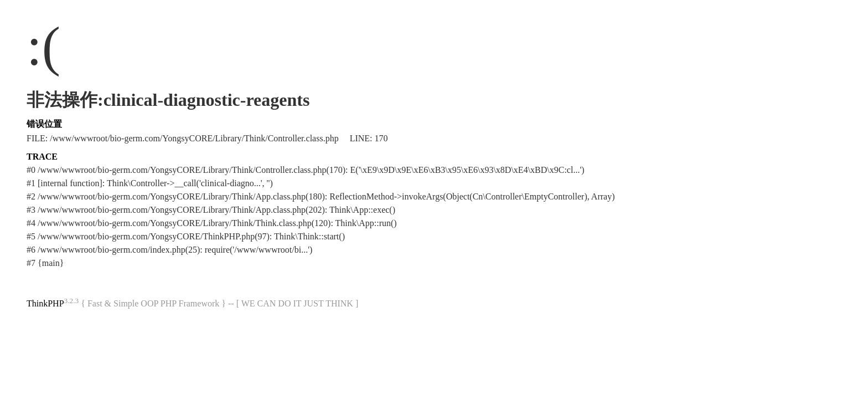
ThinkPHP (45, 303)
